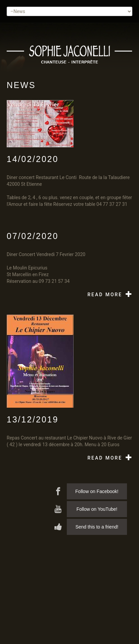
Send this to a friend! (97, 527)
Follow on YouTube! (97, 509)
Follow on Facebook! (97, 491)
